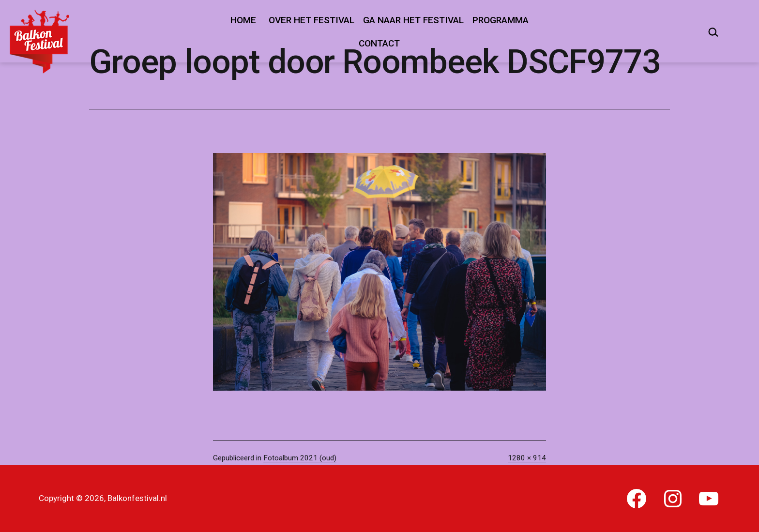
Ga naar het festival (413, 20)
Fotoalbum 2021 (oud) (300, 458)
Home (243, 20)
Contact (379, 43)
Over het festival (311, 20)
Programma (501, 20)
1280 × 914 (527, 458)
